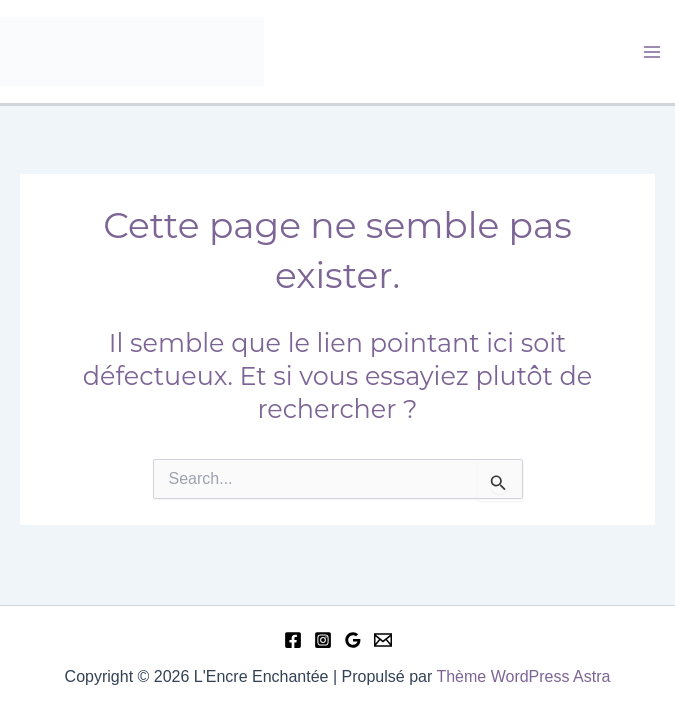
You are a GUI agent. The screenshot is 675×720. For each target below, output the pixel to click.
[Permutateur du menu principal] (653, 52)
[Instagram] (323, 640)
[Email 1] (383, 640)
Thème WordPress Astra (523, 676)
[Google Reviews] (353, 640)
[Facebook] (293, 640)
